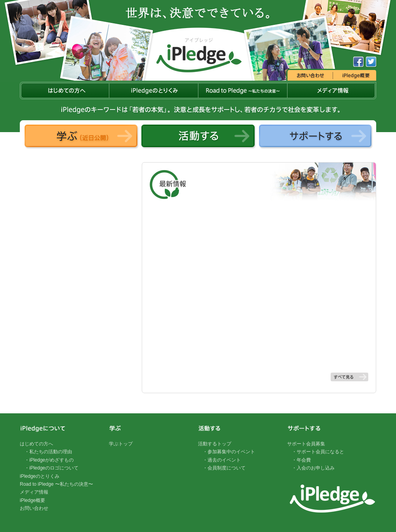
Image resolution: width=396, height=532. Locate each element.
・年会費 (301, 460)
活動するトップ (215, 444)
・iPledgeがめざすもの (49, 460)
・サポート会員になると (318, 452)
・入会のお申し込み (313, 468)
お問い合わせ (34, 508)
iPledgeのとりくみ (40, 476)
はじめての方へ (36, 444)
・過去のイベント (222, 460)
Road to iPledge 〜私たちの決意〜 (56, 484)
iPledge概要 (32, 500)
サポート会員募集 (306, 444)
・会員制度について (224, 468)
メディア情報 (34, 492)
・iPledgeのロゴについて (51, 468)
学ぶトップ (121, 444)
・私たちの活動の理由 (48, 452)
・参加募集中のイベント (229, 452)
